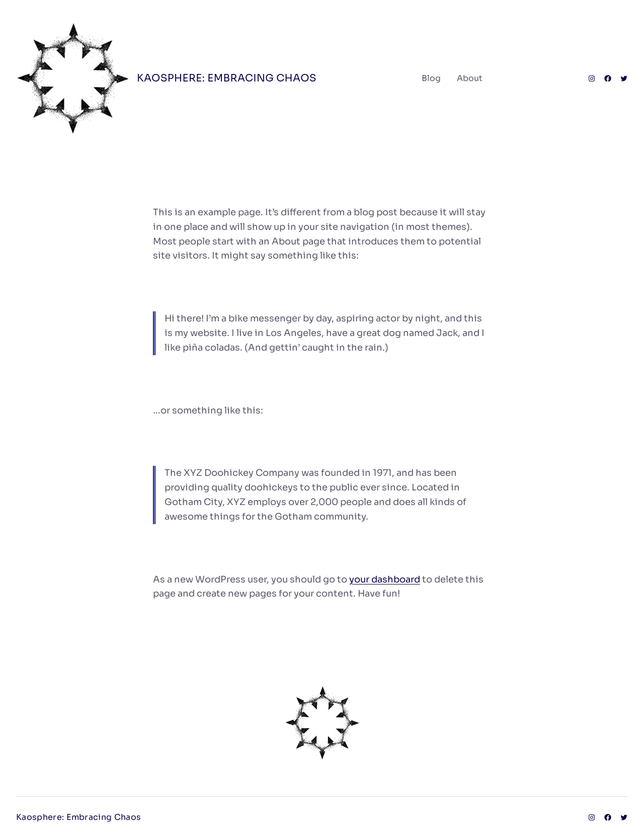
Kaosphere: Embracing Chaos (227, 78)
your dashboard (385, 579)
